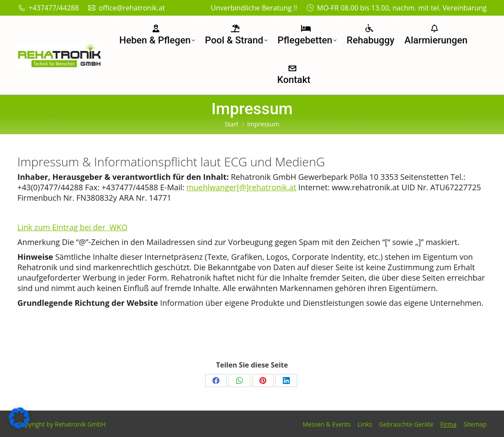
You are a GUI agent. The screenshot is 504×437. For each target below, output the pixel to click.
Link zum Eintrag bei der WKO (73, 227)
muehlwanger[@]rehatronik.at (241, 187)
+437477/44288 (48, 8)
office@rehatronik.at (126, 8)
